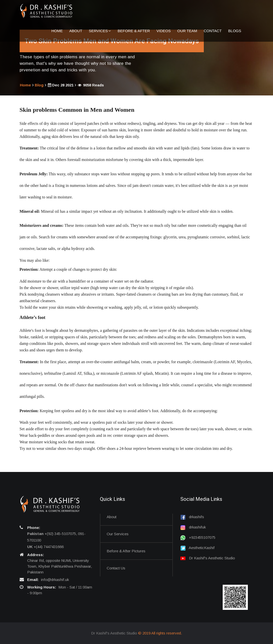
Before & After (134, 31)
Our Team (187, 31)
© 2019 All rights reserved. (160, 633)
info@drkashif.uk (55, 580)
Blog (39, 85)
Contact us (116, 568)
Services (100, 31)
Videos (164, 31)
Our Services (118, 534)
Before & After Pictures (126, 551)
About (76, 31)
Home (57, 31)
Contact (212, 31)
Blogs (235, 31)
